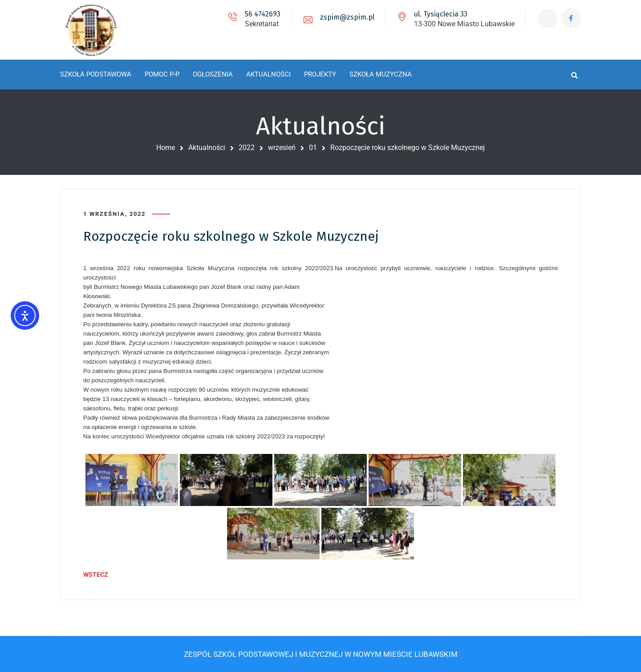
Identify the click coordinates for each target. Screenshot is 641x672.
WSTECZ (96, 575)
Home (166, 148)
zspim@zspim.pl (346, 17)
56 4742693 (262, 14)
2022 (247, 148)
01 (313, 148)
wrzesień (282, 148)
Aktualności (207, 148)
